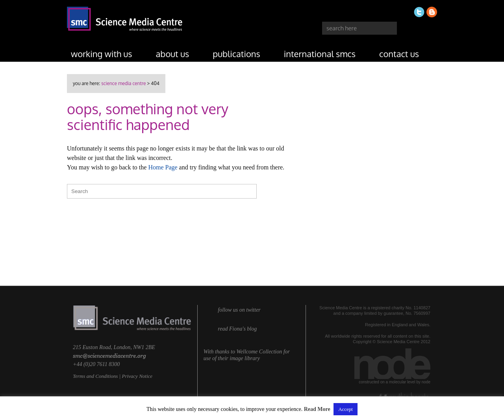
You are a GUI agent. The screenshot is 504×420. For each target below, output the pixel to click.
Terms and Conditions (95, 376)
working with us (102, 54)
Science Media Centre (123, 83)
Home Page (163, 167)
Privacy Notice (137, 376)
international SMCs (320, 54)
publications (236, 54)
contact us (399, 54)
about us (173, 54)
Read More (317, 409)
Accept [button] (346, 409)
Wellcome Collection (259, 352)
